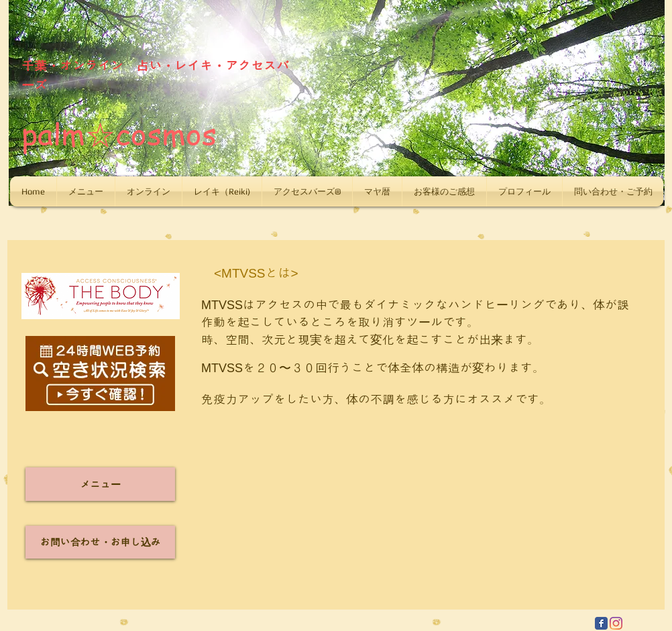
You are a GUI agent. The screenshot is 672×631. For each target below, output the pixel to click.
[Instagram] (616, 623)
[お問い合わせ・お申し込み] (100, 542)
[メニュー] (100, 484)
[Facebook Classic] (601, 623)
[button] (86, 191)
